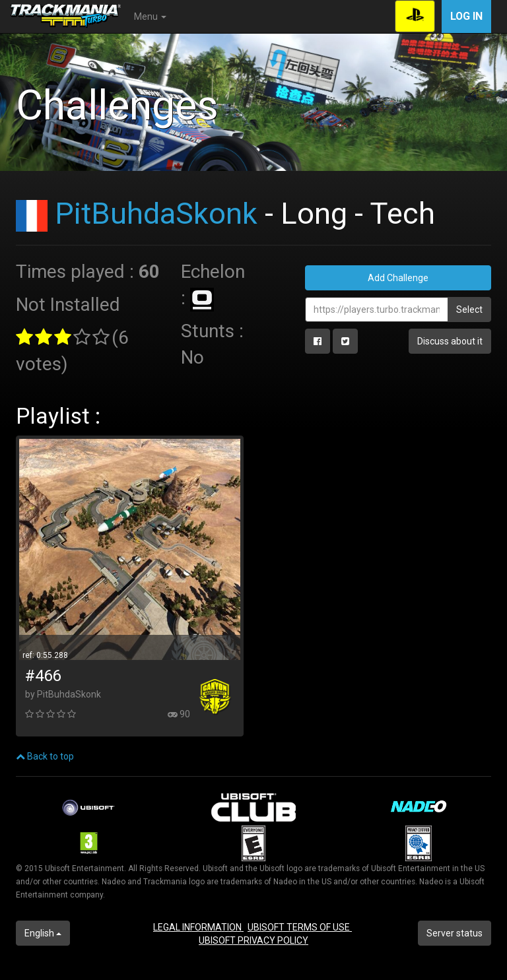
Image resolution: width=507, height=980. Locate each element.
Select (469, 310)
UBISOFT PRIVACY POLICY (253, 940)
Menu (150, 16)
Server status (455, 933)
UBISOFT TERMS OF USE (300, 927)
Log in (466, 16)
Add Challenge (398, 278)
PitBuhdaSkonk (156, 213)
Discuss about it (450, 341)
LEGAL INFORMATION (198, 927)
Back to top (45, 756)
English (43, 933)
